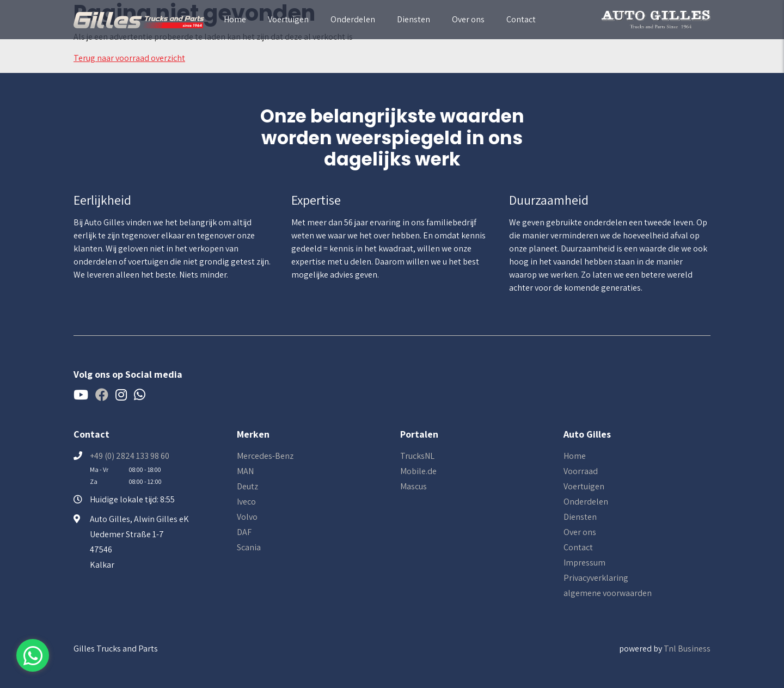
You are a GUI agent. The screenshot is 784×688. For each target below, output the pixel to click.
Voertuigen (288, 19)
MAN (245, 471)
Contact (521, 19)
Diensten (414, 19)
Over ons (468, 19)
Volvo (247, 517)
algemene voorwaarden (608, 593)
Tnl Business (687, 649)
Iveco (246, 502)
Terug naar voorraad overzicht (129, 58)
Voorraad (581, 471)
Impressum (584, 563)
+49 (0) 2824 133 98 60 (130, 456)
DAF (244, 532)
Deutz (247, 486)
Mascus (414, 486)
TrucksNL (417, 456)
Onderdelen (353, 19)
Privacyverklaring (596, 578)
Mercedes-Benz (265, 456)
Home (235, 19)
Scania (249, 547)
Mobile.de (418, 471)
